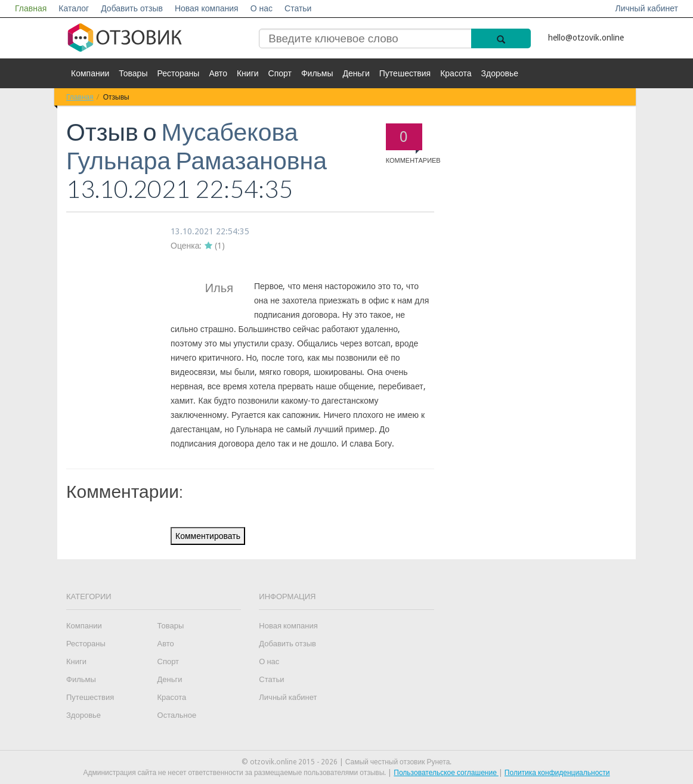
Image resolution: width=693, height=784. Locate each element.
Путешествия (405, 73)
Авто (218, 73)
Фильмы (317, 73)
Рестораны (178, 73)
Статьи (298, 8)
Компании (90, 73)
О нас (262, 8)
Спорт (280, 73)
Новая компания (207, 8)
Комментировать (208, 536)
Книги (248, 73)
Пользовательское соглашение (446, 773)
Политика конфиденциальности (557, 773)
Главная (31, 8)
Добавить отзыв (132, 8)
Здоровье (500, 73)
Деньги (356, 73)
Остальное (177, 715)
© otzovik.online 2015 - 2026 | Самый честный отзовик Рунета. (347, 762)
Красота (456, 73)
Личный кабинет (647, 8)
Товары (133, 73)
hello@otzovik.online (586, 38)
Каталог (74, 8)
